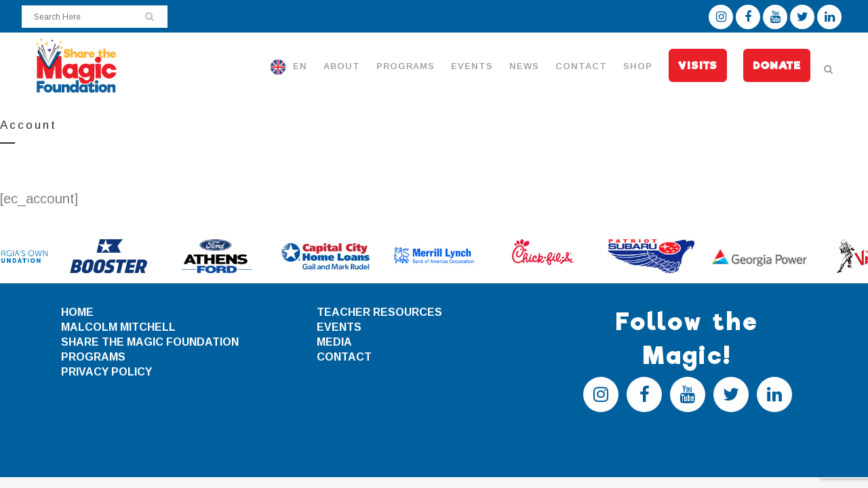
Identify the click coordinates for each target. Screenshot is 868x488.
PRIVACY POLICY (106, 372)
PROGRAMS (93, 357)
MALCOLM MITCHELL (118, 327)
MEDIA (334, 342)
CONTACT (344, 357)
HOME (77, 312)
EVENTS (339, 327)
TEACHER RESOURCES (379, 312)
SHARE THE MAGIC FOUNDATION (150, 342)
